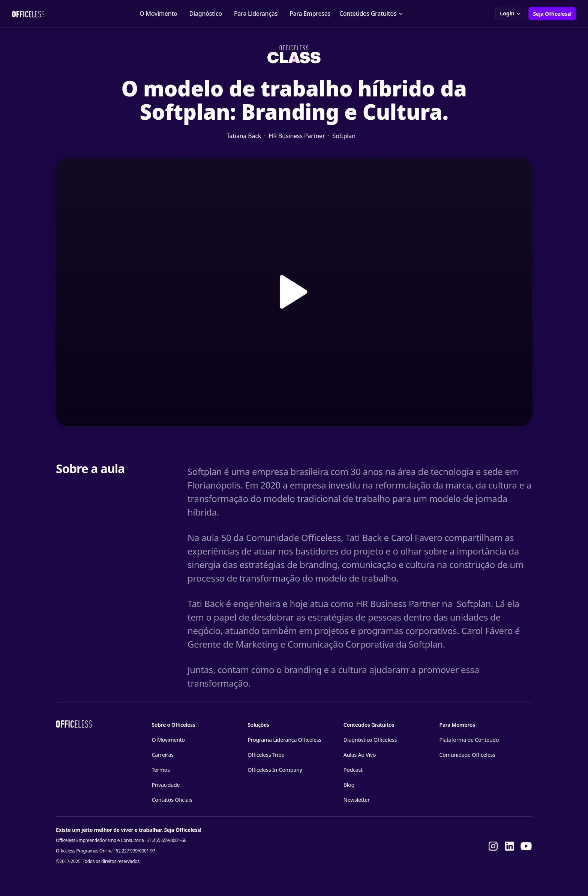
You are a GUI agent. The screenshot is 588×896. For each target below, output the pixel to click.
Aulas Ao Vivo (360, 755)
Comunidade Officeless (467, 755)
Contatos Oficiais (172, 800)
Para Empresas (310, 14)
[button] (371, 14)
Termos (161, 770)
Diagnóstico (206, 14)
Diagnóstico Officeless (370, 740)
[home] (28, 14)
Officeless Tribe (266, 755)
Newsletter (357, 800)
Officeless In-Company (275, 770)
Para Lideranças (256, 14)
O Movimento (158, 14)
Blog (349, 785)
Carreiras (163, 755)
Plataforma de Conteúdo (469, 740)
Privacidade (166, 785)
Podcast (353, 770)
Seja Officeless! (552, 14)
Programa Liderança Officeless (284, 740)
